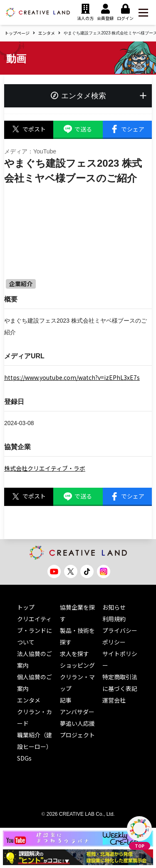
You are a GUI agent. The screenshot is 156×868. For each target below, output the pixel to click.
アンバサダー (77, 712)
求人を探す (74, 654)
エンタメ (47, 33)
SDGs (24, 758)
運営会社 (114, 700)
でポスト (29, 129)
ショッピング (77, 665)
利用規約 (114, 619)
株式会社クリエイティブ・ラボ (45, 468)
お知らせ (114, 607)
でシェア (127, 129)
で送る (78, 129)
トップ (26, 607)
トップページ (17, 33)
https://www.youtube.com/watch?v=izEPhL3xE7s (72, 377)
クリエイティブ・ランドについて (35, 630)
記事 (66, 700)
